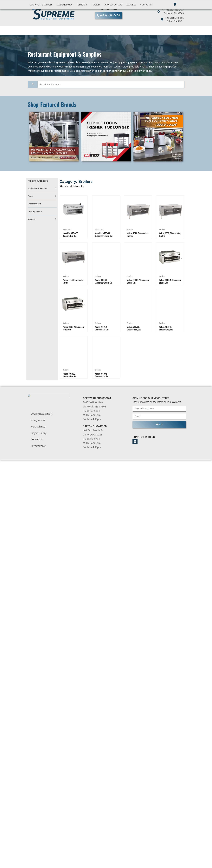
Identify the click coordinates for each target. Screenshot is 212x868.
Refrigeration (38, 420)
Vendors (83, 5)
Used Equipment (65, 5)
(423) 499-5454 (91, 411)
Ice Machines (38, 427)
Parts (30, 196)
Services (96, 5)
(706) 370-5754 (91, 439)
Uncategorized (34, 204)
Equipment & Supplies (41, 5)
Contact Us (146, 5)
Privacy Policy (38, 446)
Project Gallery (113, 5)
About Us (131, 5)
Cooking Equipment (41, 414)
